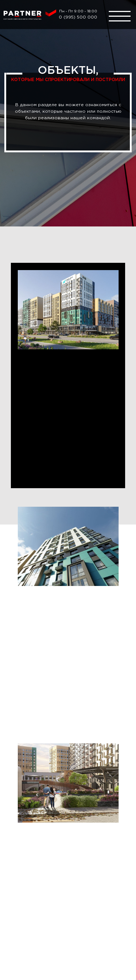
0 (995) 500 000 (78, 17)
